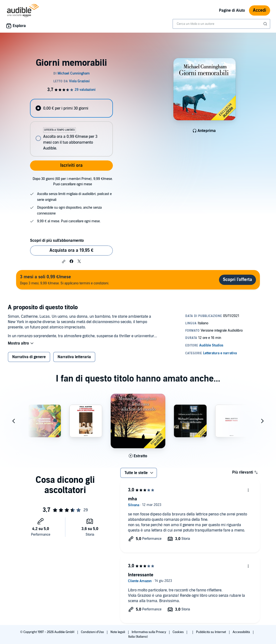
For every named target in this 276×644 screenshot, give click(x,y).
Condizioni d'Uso (93, 632)
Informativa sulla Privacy (149, 632)
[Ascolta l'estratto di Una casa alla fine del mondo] (138, 456)
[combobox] (221, 24)
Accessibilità (242, 632)
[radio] (71, 108)
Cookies (178, 632)
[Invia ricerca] (266, 24)
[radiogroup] (71, 128)
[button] (64, 261)
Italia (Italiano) (138, 637)
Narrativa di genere (29, 357)
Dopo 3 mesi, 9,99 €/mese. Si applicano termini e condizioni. (64, 280)
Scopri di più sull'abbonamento (57, 241)
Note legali (118, 632)
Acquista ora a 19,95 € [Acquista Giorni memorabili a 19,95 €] (71, 250)
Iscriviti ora (71, 165)
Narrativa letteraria (74, 357)
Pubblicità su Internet (211, 632)
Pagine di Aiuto (232, 10)
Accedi (260, 10)
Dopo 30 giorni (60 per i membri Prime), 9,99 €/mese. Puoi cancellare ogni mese (73, 182)
